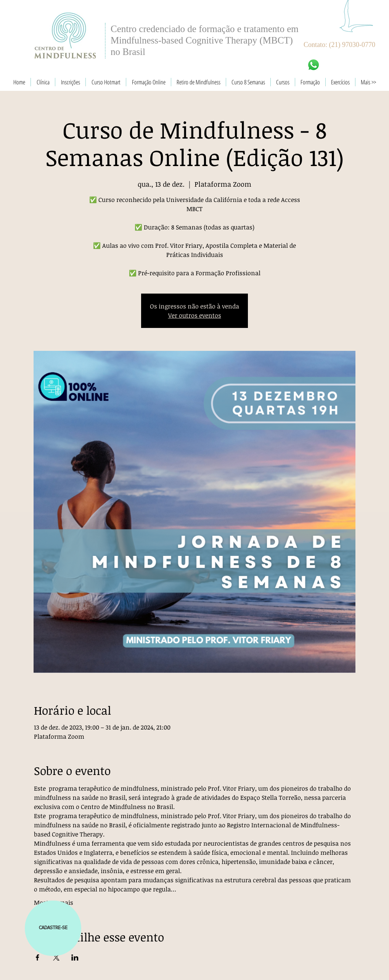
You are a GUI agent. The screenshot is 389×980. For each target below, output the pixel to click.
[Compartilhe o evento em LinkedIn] (75, 957)
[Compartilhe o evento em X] (56, 957)
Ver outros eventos (195, 315)
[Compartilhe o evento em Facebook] (38, 957)
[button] (53, 928)
